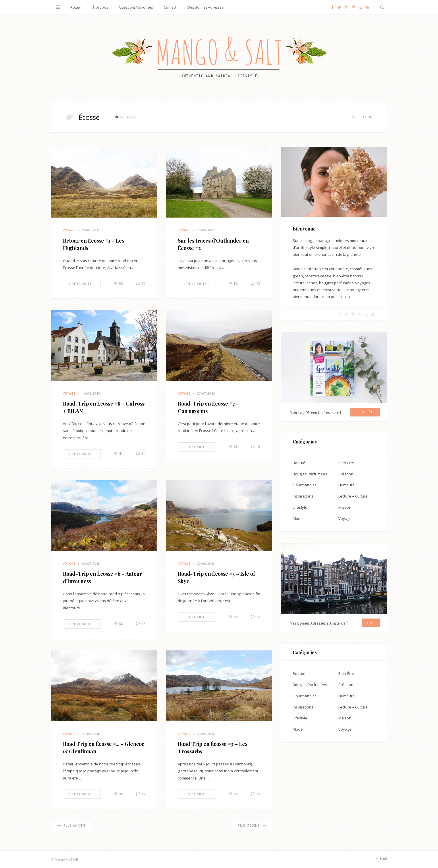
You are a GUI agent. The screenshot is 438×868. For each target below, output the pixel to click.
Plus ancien (71, 825)
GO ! (371, 623)
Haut (381, 859)
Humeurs (346, 485)
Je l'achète (365, 412)
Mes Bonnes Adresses (205, 7)
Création (346, 474)
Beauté (299, 463)
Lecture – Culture (353, 496)
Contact (170, 7)
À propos (100, 7)
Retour (362, 117)
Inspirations (303, 496)
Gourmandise (305, 485)
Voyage (69, 230)
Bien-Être (346, 463)
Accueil (76, 7)
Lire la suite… (82, 284)
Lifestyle (300, 507)
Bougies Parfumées (310, 474)
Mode (298, 519)
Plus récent (252, 825)
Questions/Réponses (136, 7)
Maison (345, 507)
